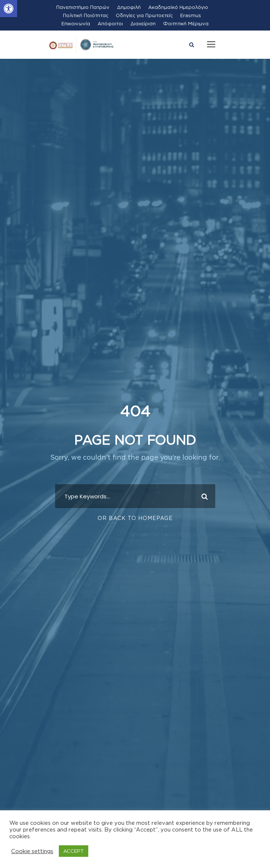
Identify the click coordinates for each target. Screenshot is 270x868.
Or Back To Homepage (135, 518)
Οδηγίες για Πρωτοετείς (144, 15)
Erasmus (191, 15)
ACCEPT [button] (74, 851)
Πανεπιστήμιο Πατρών (83, 7)
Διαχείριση (143, 23)
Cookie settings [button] (32, 851)
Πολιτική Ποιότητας (86, 15)
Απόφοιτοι (110, 23)
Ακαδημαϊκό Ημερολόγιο (178, 7)
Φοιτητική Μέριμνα (186, 23)
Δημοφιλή (129, 7)
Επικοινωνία (76, 23)
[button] (9, 9)
